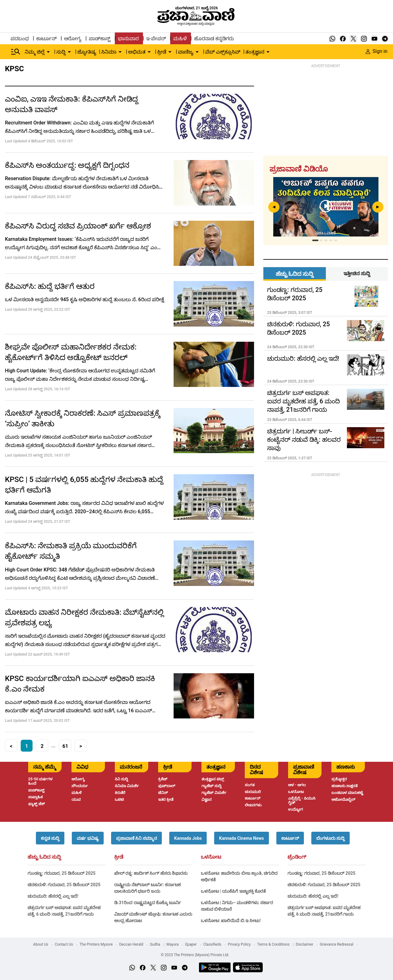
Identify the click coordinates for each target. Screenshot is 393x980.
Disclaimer (305, 944)
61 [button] (65, 746)
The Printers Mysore (96, 944)
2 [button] (42, 746)
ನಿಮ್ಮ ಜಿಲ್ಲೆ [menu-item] (35, 52)
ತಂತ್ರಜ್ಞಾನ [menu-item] (255, 52)
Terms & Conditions (273, 944)
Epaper (191, 944)
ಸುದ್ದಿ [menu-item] (61, 52)
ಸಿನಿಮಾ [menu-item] (109, 52)
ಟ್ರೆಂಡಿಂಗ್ (297, 857)
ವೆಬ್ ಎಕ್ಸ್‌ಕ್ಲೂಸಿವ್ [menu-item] (223, 52)
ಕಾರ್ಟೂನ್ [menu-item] (46, 39)
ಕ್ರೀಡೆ (119, 857)
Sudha (155, 944)
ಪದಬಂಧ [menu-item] (20, 39)
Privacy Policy (239, 944)
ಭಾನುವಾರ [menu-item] (128, 39)
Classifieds (212, 944)
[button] (50, 838)
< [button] (11, 746)
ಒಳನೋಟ (211, 857)
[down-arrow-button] (48, 52)
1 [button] (26, 746)
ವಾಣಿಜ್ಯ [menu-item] (186, 52)
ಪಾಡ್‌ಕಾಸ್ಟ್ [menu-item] (100, 39)
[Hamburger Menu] (16, 52)
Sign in (377, 51)
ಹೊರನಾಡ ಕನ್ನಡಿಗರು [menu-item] (214, 39)
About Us (41, 944)
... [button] (53, 746)
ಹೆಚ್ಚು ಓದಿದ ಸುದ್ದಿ (44, 857)
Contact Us (64, 944)
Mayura (173, 944)
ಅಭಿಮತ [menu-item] (137, 52)
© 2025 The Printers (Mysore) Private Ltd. (195, 955)
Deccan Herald (131, 944)
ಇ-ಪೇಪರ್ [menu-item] (156, 39)
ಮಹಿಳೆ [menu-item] (180, 39)
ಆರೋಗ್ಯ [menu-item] (73, 39)
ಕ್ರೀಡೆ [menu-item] (162, 52)
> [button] (81, 746)
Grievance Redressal (337, 944)
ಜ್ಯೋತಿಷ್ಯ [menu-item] (87, 52)
